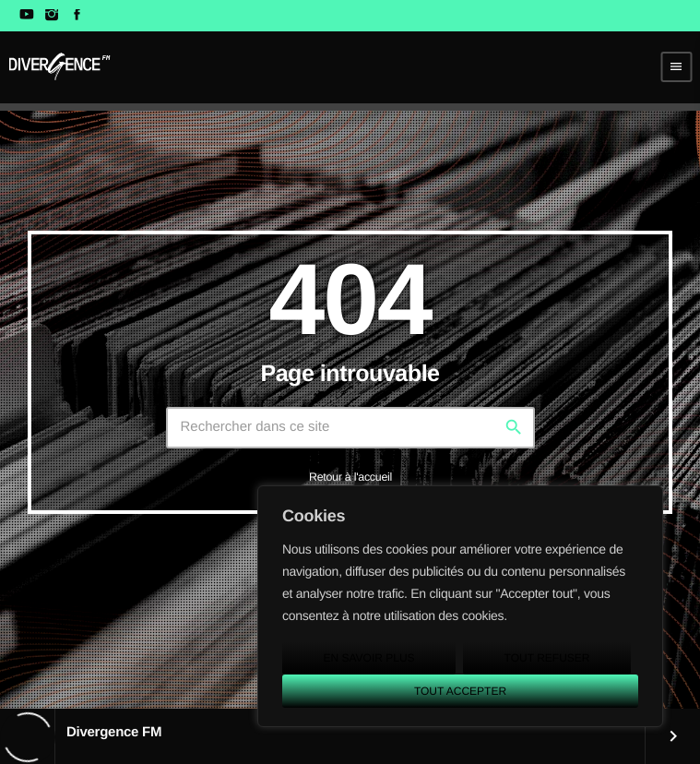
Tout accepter (460, 691)
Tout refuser (547, 658)
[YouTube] (26, 16)
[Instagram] (51, 16)
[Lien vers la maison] (59, 66)
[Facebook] (77, 16)
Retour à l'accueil (350, 477)
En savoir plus (368, 658)
